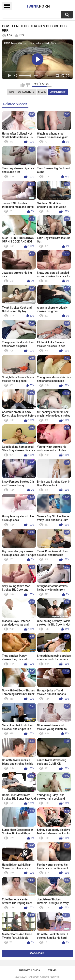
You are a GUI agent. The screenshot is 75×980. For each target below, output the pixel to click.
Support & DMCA (29, 970)
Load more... (38, 953)
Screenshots (26, 92)
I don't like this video (28, 85)
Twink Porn (33, 977)
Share (42, 92)
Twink (38, 6)
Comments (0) (58, 92)
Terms (52, 970)
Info (11, 92)
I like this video (23, 85)
